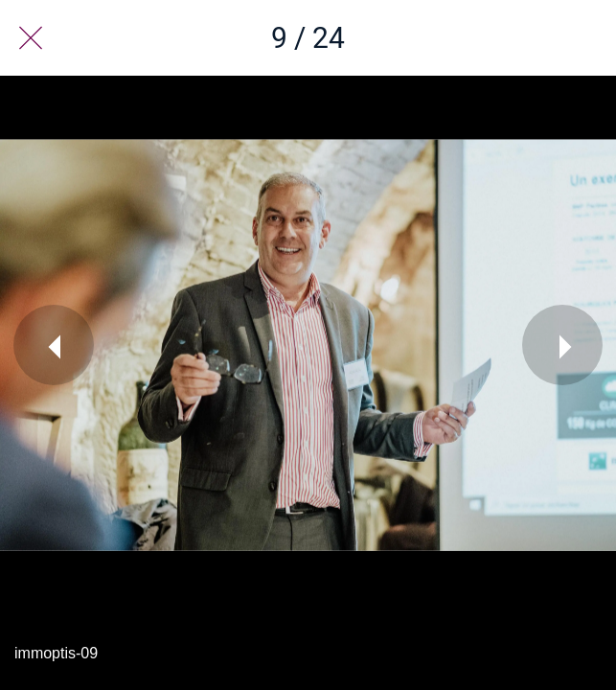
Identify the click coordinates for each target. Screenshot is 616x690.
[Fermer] (31, 38)
